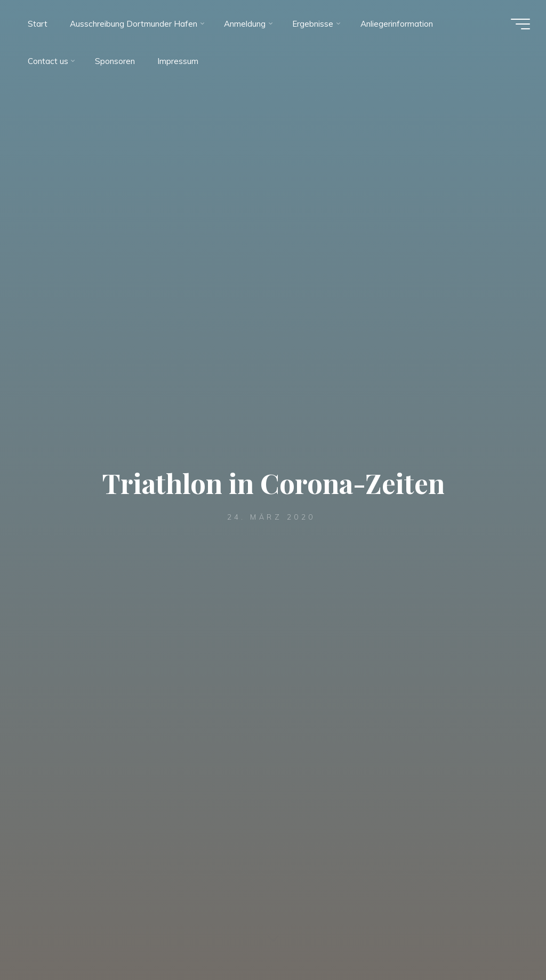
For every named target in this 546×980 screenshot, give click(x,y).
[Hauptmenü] (520, 24)
